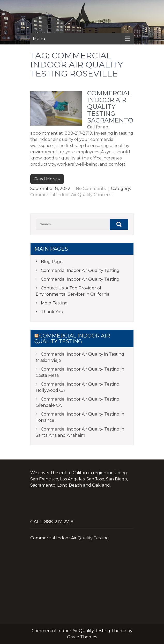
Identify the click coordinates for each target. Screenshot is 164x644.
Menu (39, 39)
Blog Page (52, 262)
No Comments (91, 189)
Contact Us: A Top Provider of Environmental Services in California (73, 291)
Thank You (52, 312)
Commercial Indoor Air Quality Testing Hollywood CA (78, 387)
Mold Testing (54, 303)
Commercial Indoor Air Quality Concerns (72, 195)
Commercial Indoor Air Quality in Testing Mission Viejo (80, 357)
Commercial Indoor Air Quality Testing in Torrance (80, 417)
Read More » (47, 179)
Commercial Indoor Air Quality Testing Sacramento (110, 107)
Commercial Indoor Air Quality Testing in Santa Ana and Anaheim (80, 432)
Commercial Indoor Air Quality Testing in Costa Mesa (80, 372)
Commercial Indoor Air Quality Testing (80, 270)
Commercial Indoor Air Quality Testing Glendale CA (78, 402)
